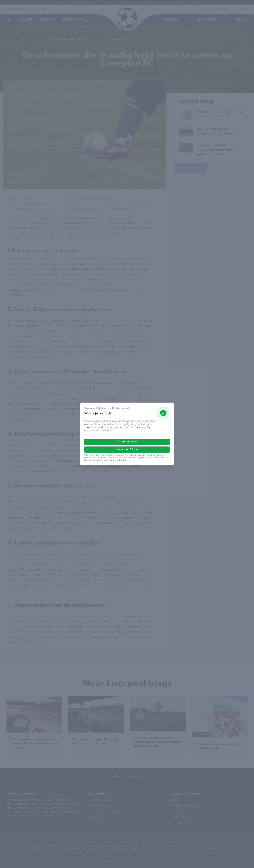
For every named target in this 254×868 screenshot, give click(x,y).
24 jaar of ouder (127, 442)
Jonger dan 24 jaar (127, 450)
